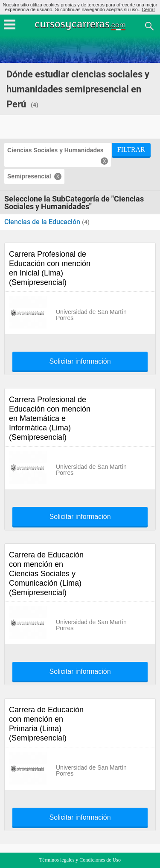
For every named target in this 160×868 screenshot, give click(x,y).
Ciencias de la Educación (43, 222)
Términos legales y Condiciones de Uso (80, 860)
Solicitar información (80, 361)
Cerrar (148, 9)
